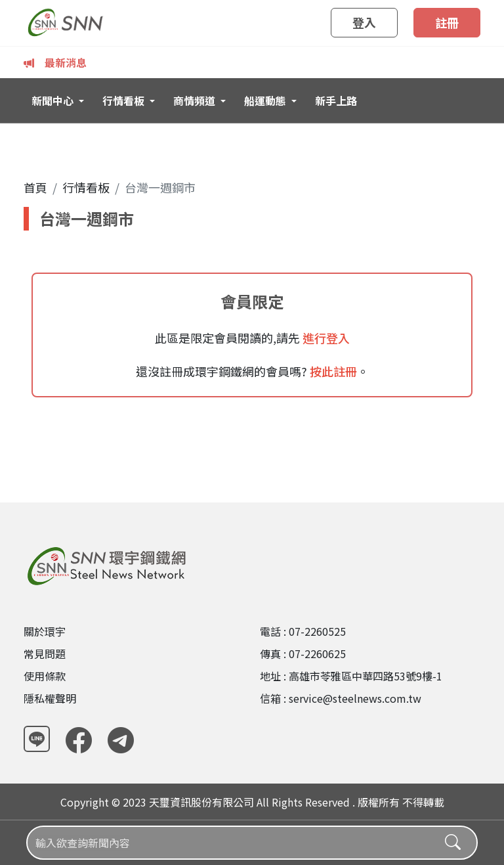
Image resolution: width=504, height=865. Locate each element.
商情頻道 (196, 100)
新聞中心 (54, 100)
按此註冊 (332, 371)
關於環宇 (45, 631)
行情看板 (125, 100)
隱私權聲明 (50, 698)
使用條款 (45, 676)
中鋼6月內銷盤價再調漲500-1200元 (375, 62)
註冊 (447, 22)
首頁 (35, 187)
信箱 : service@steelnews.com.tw (341, 698)
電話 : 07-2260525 (303, 631)
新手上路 (336, 100)
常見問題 (45, 654)
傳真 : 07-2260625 (303, 654)
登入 (364, 22)
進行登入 (325, 338)
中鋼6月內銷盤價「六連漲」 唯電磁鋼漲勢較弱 (172, 62)
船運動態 (266, 100)
